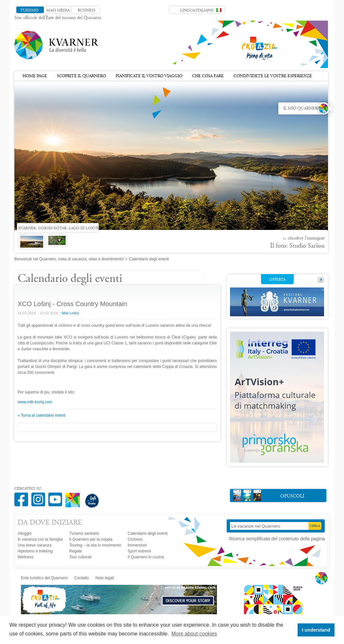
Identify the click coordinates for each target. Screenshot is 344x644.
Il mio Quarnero (302, 109)
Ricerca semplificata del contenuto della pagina (277, 539)
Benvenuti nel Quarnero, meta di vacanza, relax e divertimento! (69, 259)
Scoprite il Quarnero (81, 76)
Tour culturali (80, 557)
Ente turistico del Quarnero (44, 578)
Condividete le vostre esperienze (273, 76)
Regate (76, 551)
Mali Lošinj (70, 313)
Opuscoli (269, 495)
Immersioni (137, 545)
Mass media (58, 10)
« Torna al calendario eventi (42, 415)
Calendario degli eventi (148, 533)
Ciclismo (135, 539)
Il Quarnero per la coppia (91, 539)
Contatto (82, 578)
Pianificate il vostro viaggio (149, 76)
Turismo (29, 10)
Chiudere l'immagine (306, 238)
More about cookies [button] (194, 634)
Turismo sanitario (84, 533)
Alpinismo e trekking (35, 551)
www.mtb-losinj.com (35, 402)
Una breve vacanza (34, 545)
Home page (35, 76)
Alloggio (25, 533)
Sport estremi (139, 551)
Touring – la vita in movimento (95, 545)
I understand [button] (316, 630)
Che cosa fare (208, 76)
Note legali (105, 578)
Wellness (25, 557)
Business (87, 10)
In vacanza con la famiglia (40, 539)
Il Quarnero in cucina (146, 557)
